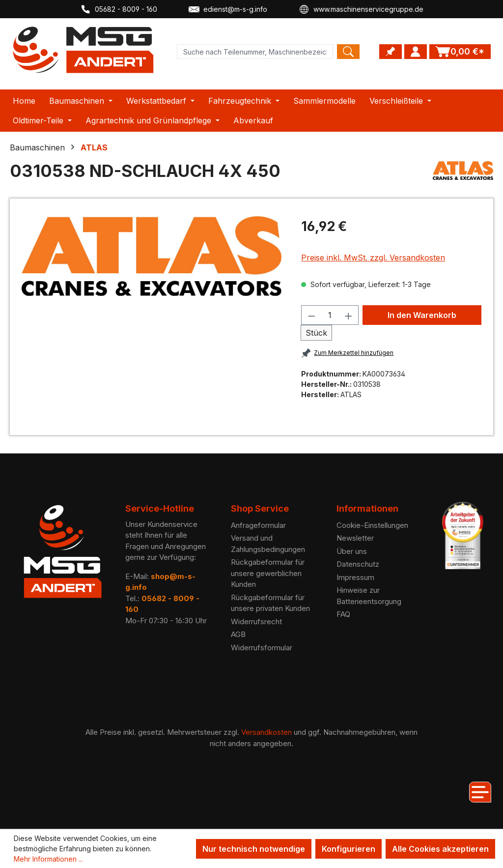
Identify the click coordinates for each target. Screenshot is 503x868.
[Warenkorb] (460, 52)
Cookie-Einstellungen (372, 525)
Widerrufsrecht (256, 622)
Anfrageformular (258, 525)
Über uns (352, 551)
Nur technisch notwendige (254, 849)
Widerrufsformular (262, 648)
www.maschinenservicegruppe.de (361, 9)
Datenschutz (358, 564)
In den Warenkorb (422, 315)
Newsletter (355, 538)
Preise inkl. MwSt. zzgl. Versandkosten (373, 258)
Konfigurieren (349, 849)
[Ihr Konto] (416, 52)
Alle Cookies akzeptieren (440, 849)
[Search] (348, 52)
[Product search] (255, 52)
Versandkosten (266, 732)
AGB (238, 634)
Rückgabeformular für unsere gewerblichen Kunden (268, 573)
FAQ (343, 614)
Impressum (355, 577)
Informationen (367, 508)
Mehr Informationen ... (48, 859)
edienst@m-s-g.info (228, 9)
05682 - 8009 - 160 (119, 9)
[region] (152, 256)
